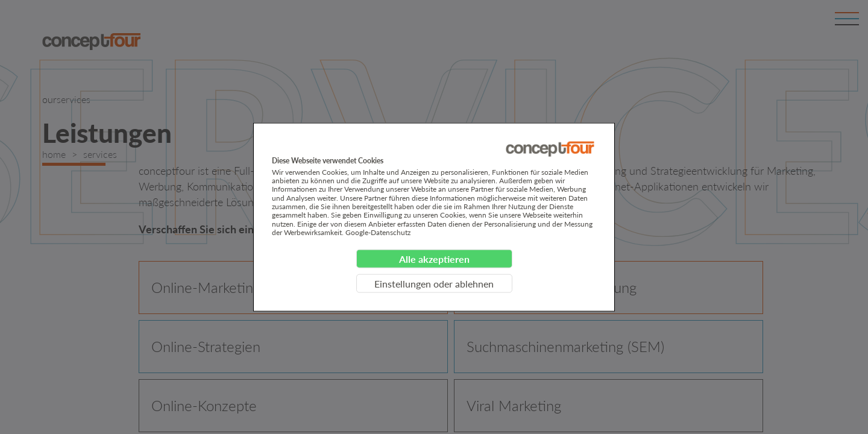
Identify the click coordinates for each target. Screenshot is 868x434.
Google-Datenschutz (378, 232)
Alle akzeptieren (434, 258)
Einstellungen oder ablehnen (434, 283)
